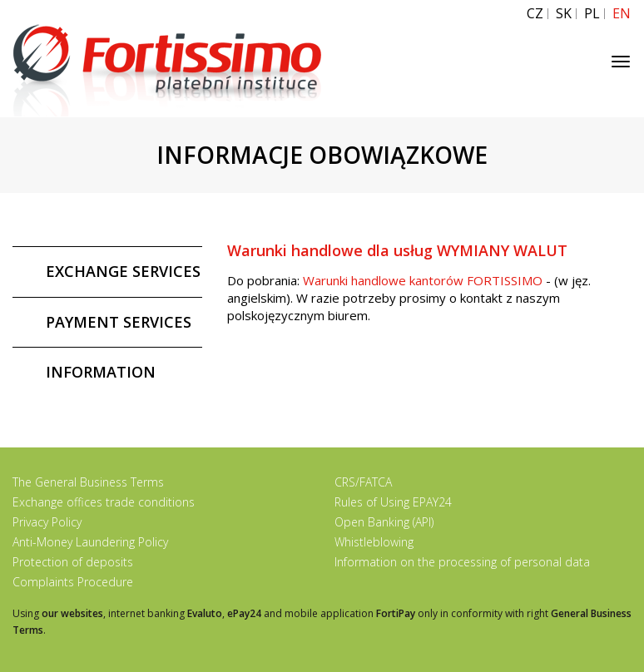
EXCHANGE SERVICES (123, 271)
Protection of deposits (73, 562)
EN (622, 14)
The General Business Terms (88, 482)
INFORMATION (101, 372)
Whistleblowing (374, 542)
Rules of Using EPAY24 (393, 502)
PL (592, 14)
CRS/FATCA (363, 482)
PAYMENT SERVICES (119, 322)
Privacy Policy (47, 522)
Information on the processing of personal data (462, 562)
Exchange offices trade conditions (104, 502)
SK (564, 14)
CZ (535, 14)
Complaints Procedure (73, 582)
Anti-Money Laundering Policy (90, 542)
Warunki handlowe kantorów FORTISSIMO (423, 280)
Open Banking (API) (384, 522)
